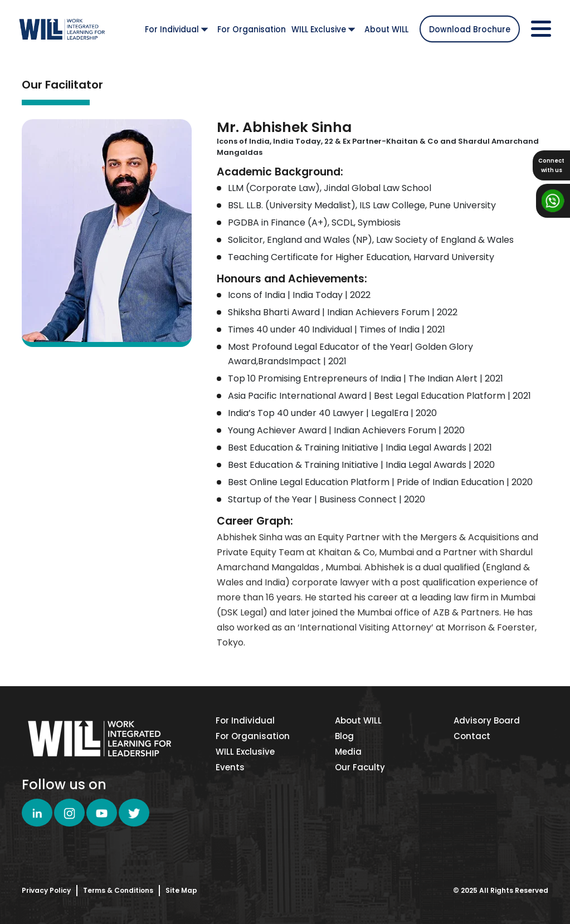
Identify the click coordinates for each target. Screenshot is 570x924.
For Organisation (252, 29)
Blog (344, 736)
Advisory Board (487, 720)
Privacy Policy (46, 890)
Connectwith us (551, 165)
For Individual (176, 29)
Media (348, 752)
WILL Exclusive (323, 29)
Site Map (181, 890)
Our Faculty (360, 767)
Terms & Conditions (118, 890)
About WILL (386, 29)
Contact (472, 736)
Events (230, 767)
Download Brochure (470, 29)
